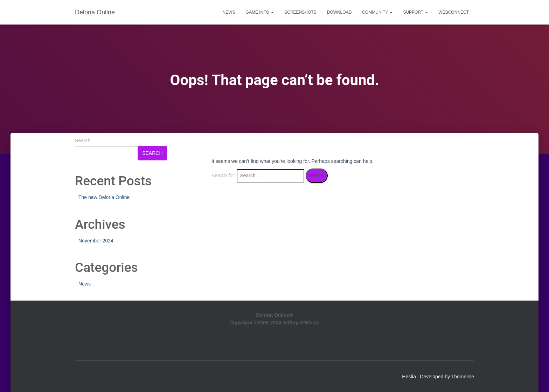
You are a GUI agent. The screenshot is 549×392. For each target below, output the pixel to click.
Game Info (260, 12)
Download (339, 12)
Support (415, 12)
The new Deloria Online (104, 197)
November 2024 (96, 241)
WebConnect (454, 12)
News (229, 12)
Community (377, 12)
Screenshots (300, 12)
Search (83, 140)
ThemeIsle (463, 377)
